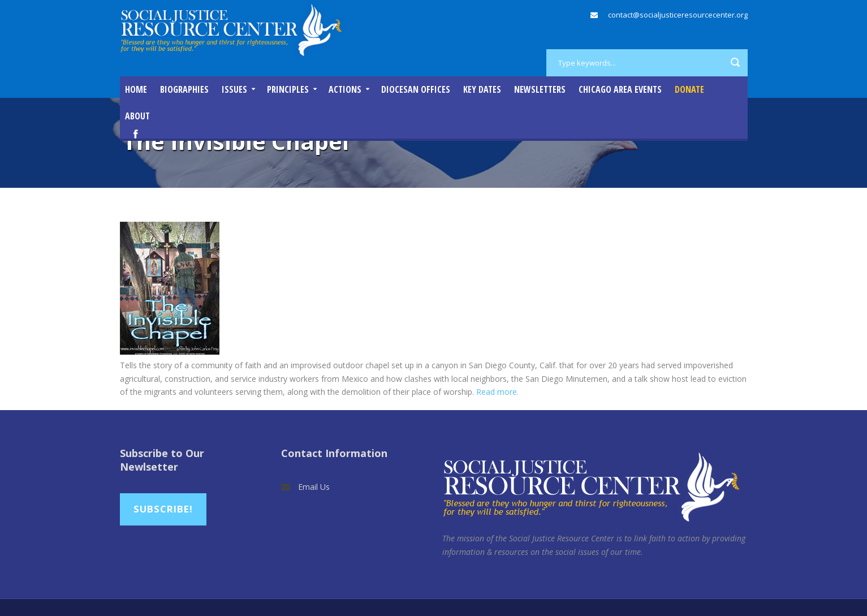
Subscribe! (163, 509)
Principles (288, 89)
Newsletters (540, 89)
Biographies (184, 89)
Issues (234, 89)
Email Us (314, 487)
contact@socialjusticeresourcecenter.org (678, 15)
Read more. (497, 392)
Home (136, 89)
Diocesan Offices (416, 89)
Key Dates (482, 89)
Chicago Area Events (620, 89)
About (137, 116)
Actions (345, 89)
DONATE (689, 89)
